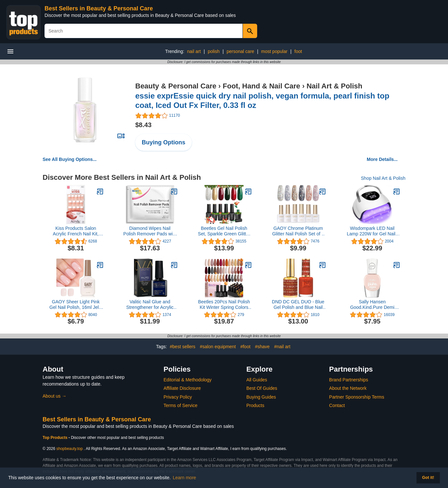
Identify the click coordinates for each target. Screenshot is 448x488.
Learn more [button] (185, 478)
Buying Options (164, 142)
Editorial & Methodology (188, 380)
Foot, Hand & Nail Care (261, 86)
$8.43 (143, 125)
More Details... (382, 159)
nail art (194, 51)
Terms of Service (180, 405)
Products (255, 405)
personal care (240, 51)
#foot (245, 347)
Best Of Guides (262, 388)
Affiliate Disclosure (182, 388)
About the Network (348, 388)
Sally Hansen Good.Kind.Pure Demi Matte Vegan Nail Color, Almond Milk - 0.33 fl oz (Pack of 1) (372, 305)
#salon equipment (218, 347)
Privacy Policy (178, 397)
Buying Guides (261, 397)
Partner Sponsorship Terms (356, 397)
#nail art (282, 347)
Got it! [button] (428, 478)
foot (298, 51)
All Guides (257, 380)
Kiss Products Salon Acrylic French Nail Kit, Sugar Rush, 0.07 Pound (76, 231)
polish (214, 51)
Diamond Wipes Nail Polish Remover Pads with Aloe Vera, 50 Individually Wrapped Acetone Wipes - (150, 231)
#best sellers (183, 347)
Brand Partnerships (349, 380)
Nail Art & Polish (335, 86)
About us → (54, 396)
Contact (337, 405)
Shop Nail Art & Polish (383, 178)
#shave (262, 347)
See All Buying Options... (70, 159)
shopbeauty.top (69, 449)
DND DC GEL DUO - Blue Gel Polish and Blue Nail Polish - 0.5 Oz (298, 305)
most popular (274, 51)
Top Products (56, 438)
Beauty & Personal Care (176, 86)
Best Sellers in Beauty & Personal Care (99, 8)
